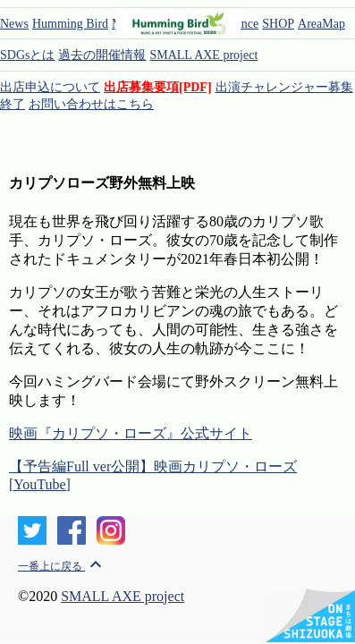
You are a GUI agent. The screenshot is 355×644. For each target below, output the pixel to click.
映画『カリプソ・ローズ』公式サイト (131, 433)
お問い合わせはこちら (91, 104)
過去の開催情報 (102, 55)
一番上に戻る (62, 566)
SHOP (278, 24)
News (14, 24)
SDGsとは (27, 55)
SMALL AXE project (203, 55)
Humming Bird (70, 24)
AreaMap (321, 24)
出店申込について (50, 87)
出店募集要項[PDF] (158, 87)
